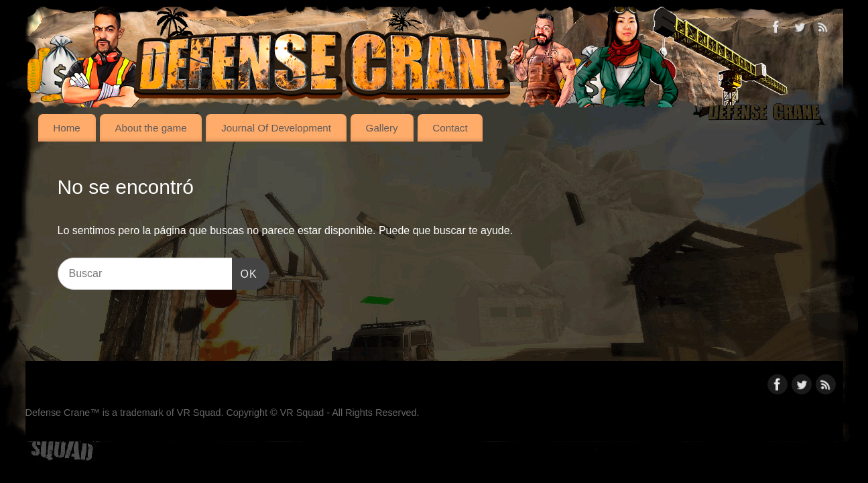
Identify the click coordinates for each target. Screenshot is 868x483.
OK (245, 272)
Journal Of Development (276, 128)
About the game (150, 128)
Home (67, 128)
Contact (450, 128)
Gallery (382, 128)
